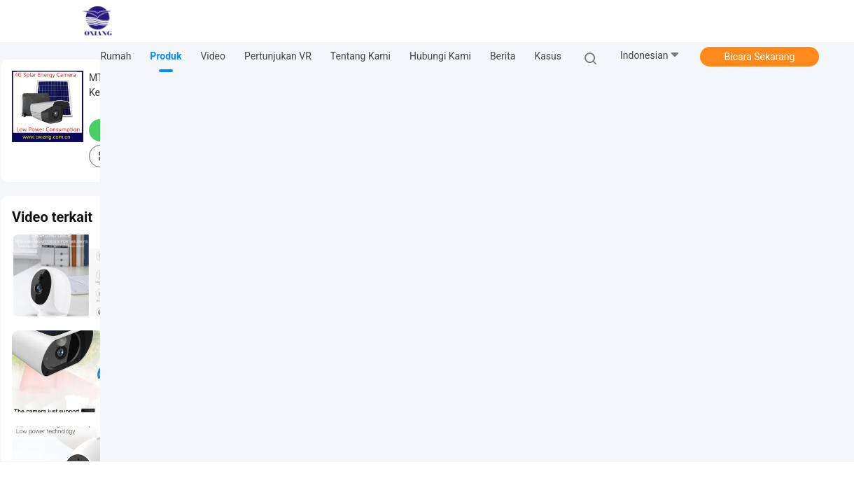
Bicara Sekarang (760, 57)
